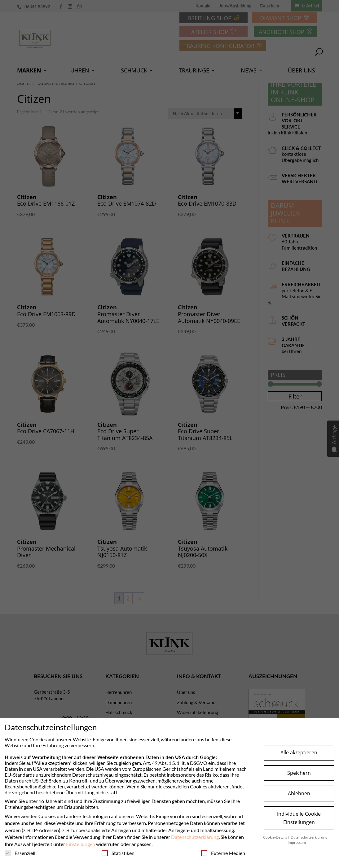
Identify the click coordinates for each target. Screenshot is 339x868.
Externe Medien (223, 853)
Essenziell (20, 853)
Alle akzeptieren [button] (299, 752)
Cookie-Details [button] (275, 837)
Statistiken (118, 853)
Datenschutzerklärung (195, 837)
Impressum (297, 842)
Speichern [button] (299, 773)
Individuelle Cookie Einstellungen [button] (299, 818)
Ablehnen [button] (299, 793)
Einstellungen (81, 844)
